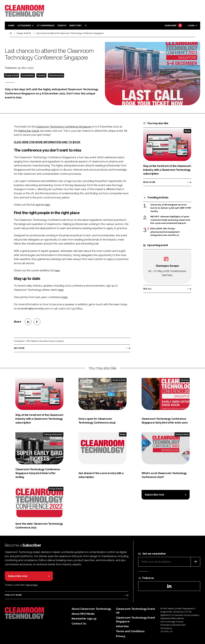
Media (187, 131)
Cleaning (41, 75)
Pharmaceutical (56, 75)
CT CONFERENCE (46, 26)
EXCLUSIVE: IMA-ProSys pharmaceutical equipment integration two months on (165, 232)
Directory (75, 26)
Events (62, 26)
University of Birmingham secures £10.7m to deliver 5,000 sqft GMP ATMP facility (171, 208)
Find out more (13, 595)
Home (11, 26)
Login (191, 26)
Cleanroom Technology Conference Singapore (64, 127)
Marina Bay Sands (29, 131)
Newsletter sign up (84, 619)
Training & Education (53, 434)
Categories (24, 26)
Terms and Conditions (130, 631)
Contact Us (79, 624)
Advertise (122, 626)
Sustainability (28, 75)
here (47, 205)
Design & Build (12, 75)
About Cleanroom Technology (91, 609)
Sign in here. (32, 585)
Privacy (121, 636)
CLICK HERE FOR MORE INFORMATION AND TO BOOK (47, 142)
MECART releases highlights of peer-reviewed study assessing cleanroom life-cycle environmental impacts (170, 220)
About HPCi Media (83, 614)
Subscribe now (154, 495)
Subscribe (173, 26)
